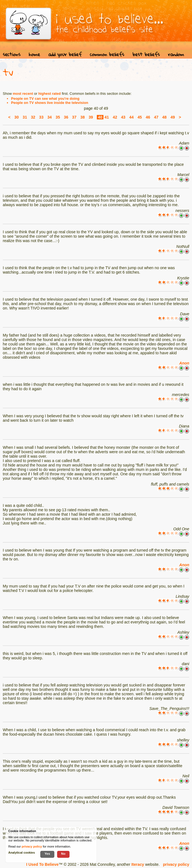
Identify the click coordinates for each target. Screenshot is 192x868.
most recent (23, 94)
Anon (184, 363)
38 (82, 117)
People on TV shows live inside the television (50, 103)
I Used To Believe (42, 864)
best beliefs (146, 54)
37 (74, 117)
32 (33, 117)
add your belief (65, 54)
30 (17, 117)
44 (132, 117)
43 (123, 117)
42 (115, 117)
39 (91, 117)
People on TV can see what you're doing (45, 99)
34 (50, 117)
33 (41, 117)
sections (12, 54)
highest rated (50, 94)
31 (25, 117)
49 (173, 117)
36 (66, 117)
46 (148, 117)
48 (164, 117)
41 (107, 117)
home (34, 54)
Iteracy (138, 864)
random (176, 54)
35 (58, 117)
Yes (47, 853)
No (63, 853)
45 (140, 117)
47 (156, 117)
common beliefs (107, 54)
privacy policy (176, 864)
